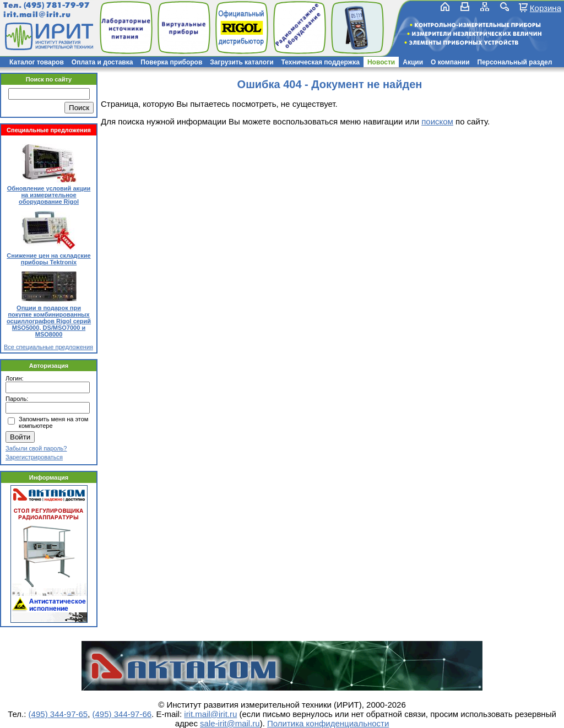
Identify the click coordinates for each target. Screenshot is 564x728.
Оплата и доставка (102, 62)
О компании (450, 62)
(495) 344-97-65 (58, 714)
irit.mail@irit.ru (37, 15)
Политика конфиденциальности (328, 723)
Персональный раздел (515, 62)
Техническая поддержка (321, 62)
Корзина (546, 8)
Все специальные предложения (48, 347)
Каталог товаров (37, 62)
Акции (413, 62)
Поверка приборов (171, 62)
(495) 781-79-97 (56, 5)
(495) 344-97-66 (122, 714)
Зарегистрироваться (34, 457)
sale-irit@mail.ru (230, 723)
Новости (381, 62)
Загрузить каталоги (242, 62)
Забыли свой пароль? (36, 448)
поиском (437, 121)
